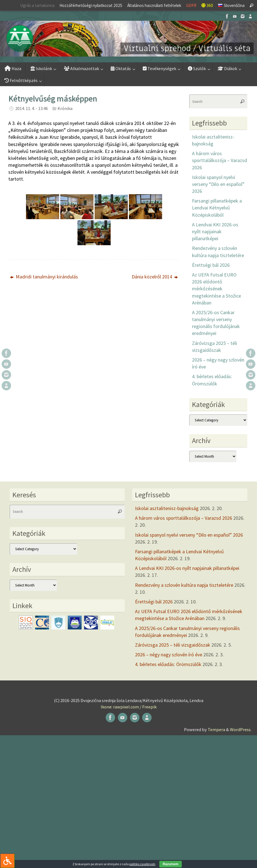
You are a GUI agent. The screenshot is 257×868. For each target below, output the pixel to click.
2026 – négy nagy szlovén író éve (169, 655)
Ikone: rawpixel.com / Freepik (129, 707)
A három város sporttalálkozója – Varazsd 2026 (220, 160)
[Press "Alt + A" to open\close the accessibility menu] (7, 861)
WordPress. (241, 729)
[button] (128, 39)
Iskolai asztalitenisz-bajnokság (167, 508)
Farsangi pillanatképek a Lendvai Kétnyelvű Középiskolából (217, 208)
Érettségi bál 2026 (211, 265)
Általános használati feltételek (154, 5)
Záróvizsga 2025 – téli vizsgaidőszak (173, 645)
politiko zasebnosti (142, 864)
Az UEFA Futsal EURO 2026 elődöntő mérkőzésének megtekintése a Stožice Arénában (216, 289)
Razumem (171, 864)
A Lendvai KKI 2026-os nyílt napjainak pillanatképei (215, 231)
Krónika (65, 108)
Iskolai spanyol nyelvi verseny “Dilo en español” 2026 (218, 184)
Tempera (216, 729)
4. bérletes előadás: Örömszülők (168, 664)
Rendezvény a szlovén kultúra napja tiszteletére (184, 585)
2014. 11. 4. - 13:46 (32, 108)
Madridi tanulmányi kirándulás (44, 277)
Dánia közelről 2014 (155, 277)
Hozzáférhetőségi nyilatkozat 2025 (91, 5)
